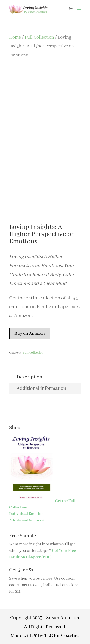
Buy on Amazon (30, 333)
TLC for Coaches (62, 636)
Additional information (41, 388)
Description (29, 377)
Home (15, 37)
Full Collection (39, 37)
